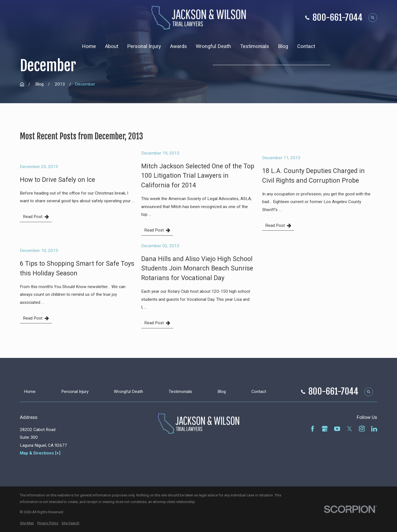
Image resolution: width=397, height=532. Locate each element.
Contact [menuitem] (306, 46)
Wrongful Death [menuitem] (213, 46)
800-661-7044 (338, 18)
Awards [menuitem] (179, 46)
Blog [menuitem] (283, 46)
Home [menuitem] (89, 46)
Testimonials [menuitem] (255, 46)
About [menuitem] (112, 46)
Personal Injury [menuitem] (144, 46)
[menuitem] (27, 523)
